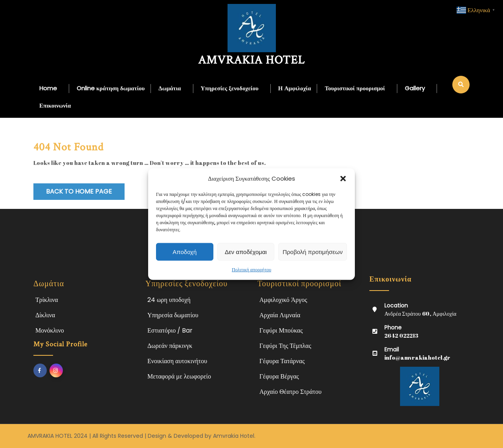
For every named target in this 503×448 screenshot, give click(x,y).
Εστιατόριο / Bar (170, 330)
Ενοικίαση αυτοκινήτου (177, 361)
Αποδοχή (184, 251)
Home (48, 88)
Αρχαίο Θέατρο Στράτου (290, 392)
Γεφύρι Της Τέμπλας (285, 346)
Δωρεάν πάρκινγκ (170, 346)
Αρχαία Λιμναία (280, 315)
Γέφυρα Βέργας (279, 376)
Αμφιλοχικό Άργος (283, 300)
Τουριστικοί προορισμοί (355, 88)
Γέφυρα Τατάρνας (282, 361)
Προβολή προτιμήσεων (313, 251)
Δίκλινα (45, 315)
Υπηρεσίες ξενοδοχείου (230, 88)
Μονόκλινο (50, 330)
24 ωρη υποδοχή (169, 300)
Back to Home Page (79, 191)
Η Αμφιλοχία (295, 88)
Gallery (415, 88)
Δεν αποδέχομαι (246, 251)
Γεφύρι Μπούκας (281, 330)
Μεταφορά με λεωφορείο (179, 376)
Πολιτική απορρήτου (251, 270)
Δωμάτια (170, 88)
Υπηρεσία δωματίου (173, 315)
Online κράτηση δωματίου (111, 88)
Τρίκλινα (47, 300)
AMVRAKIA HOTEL (251, 60)
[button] (343, 179)
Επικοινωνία (55, 105)
